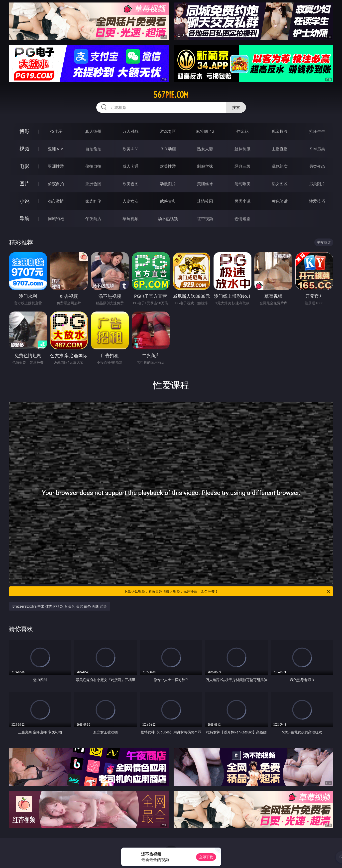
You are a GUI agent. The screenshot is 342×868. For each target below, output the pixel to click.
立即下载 (206, 857)
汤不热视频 (168, 219)
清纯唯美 (242, 184)
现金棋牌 (280, 131)
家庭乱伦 (93, 201)
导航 (24, 218)
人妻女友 (130, 201)
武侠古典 (168, 201)
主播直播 (280, 149)
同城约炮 (56, 219)
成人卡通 (130, 166)
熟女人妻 (205, 149)
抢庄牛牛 (317, 131)
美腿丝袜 (205, 184)
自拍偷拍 (93, 149)
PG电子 (56, 131)
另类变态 (317, 166)
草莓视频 (130, 219)
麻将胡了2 (205, 131)
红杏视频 (205, 219)
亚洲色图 (93, 184)
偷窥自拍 (56, 184)
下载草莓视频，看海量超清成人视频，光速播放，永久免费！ (227, 591)
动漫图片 (168, 184)
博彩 (24, 131)
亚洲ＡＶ (56, 149)
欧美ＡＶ (130, 149)
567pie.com (171, 95)
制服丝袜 (205, 166)
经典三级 (242, 166)
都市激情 (56, 201)
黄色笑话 (280, 201)
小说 (24, 201)
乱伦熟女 (280, 166)
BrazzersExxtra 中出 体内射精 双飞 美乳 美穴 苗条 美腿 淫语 (60, 606)
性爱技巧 (317, 201)
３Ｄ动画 (168, 149)
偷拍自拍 (93, 166)
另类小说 (242, 201)
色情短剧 (242, 219)
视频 (24, 149)
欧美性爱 (168, 166)
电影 (24, 166)
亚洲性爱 (56, 166)
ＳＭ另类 (317, 149)
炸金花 (242, 131)
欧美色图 (130, 184)
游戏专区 (168, 131)
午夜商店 (93, 219)
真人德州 (93, 131)
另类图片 (317, 184)
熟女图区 (280, 184)
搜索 (236, 107)
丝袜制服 (242, 149)
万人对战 (130, 131)
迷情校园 (205, 201)
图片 (24, 184)
